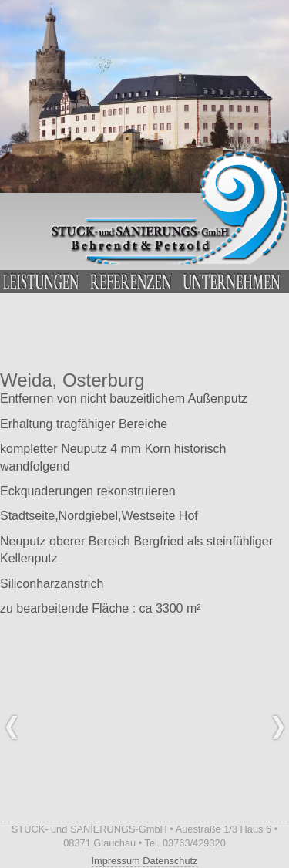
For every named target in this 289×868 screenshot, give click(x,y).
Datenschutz (170, 861)
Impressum (116, 861)
